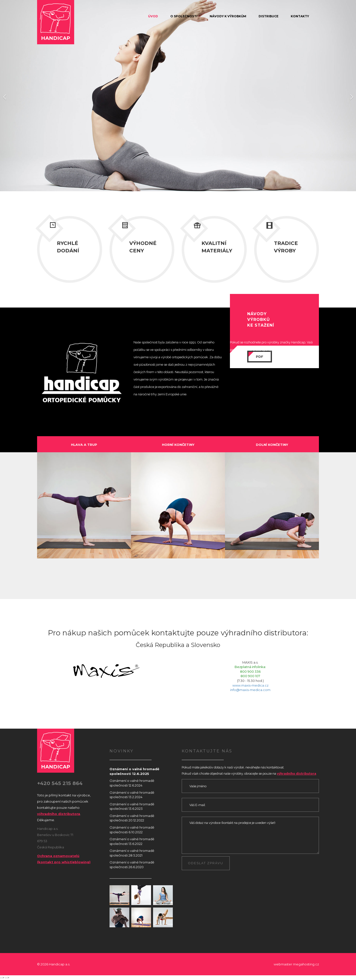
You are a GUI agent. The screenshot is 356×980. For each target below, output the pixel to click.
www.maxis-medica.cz (250, 685)
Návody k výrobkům (228, 16)
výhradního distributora (59, 814)
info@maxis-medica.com (250, 690)
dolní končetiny (272, 445)
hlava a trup (84, 445)
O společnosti (184, 16)
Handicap (56, 22)
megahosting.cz (306, 964)
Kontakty (300, 16)
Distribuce (268, 16)
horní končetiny (178, 445)
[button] (4, 96)
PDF (260, 357)
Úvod (153, 16)
